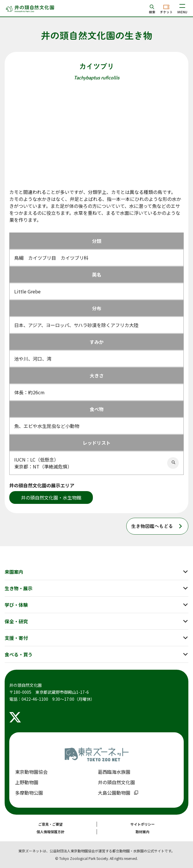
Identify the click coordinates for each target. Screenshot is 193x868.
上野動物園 (27, 782)
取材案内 (143, 832)
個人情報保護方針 (50, 832)
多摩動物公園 (29, 793)
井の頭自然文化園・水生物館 (51, 497)
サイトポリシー (143, 824)
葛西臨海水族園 (114, 772)
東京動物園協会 (31, 772)
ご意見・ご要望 (50, 824)
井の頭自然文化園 (116, 782)
